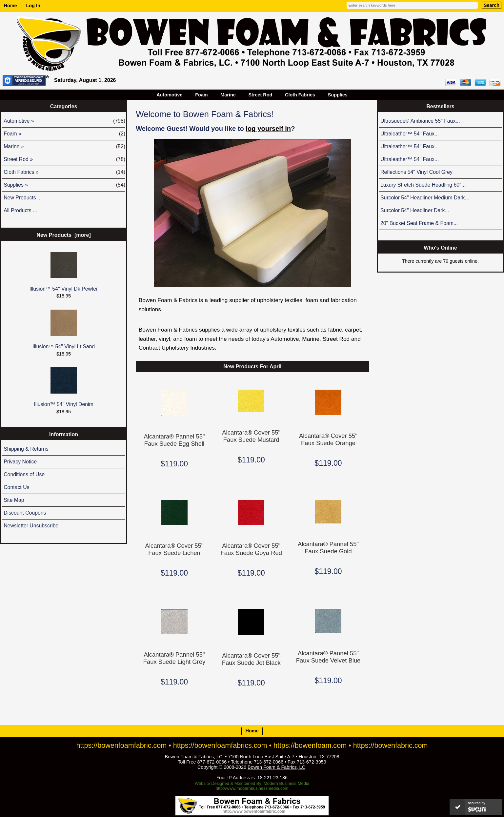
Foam (201, 95)
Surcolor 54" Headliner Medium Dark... (425, 198)
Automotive (169, 95)
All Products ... (20, 210)
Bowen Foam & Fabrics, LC (276, 767)
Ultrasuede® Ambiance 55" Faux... (420, 121)
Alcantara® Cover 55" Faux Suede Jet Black (251, 659)
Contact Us (16, 487)
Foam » (64, 134)
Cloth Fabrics (300, 95)
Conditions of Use (24, 474)
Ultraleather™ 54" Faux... (410, 134)
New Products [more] (63, 235)
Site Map (14, 500)
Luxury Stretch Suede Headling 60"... (423, 185)
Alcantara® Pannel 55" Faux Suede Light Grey (174, 658)
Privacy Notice (20, 462)
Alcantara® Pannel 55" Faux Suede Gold (328, 548)
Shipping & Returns (26, 449)
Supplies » (64, 185)
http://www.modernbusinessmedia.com (252, 788)
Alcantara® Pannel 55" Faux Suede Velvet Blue (328, 657)
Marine (228, 95)
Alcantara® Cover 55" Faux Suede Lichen (174, 549)
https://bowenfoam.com (310, 745)
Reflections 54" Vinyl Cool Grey (416, 172)
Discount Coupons (25, 513)
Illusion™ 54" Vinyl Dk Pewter (64, 272)
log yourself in (268, 129)
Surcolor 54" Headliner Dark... (415, 210)
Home (10, 6)
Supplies (338, 95)
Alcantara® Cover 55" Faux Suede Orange (328, 439)
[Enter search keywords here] (412, 5)
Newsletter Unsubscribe (31, 526)
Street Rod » (64, 159)
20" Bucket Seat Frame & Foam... (419, 223)
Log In (33, 6)
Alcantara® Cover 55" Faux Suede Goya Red (251, 549)
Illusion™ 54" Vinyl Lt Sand (64, 329)
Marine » (64, 147)
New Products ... (23, 198)
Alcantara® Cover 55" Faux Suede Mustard (251, 436)
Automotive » (64, 121)
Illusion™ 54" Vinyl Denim (63, 387)
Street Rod (261, 95)
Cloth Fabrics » (64, 172)
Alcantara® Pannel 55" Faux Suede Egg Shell (174, 440)
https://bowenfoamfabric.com (121, 745)
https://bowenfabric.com (391, 745)
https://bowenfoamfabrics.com (220, 745)
